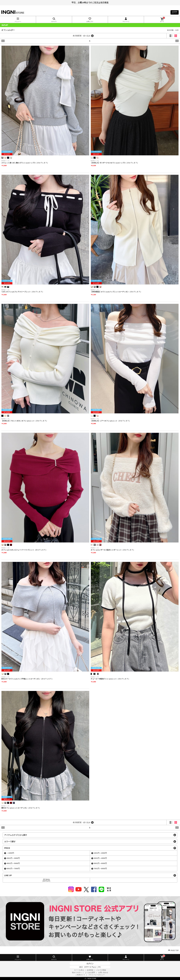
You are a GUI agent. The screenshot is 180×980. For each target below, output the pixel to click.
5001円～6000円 (100, 863)
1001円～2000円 (100, 853)
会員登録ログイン (175, 12)
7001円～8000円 (100, 869)
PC (100, 967)
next (168, 41)
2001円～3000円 (13, 858)
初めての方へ (77, 973)
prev (12, 41)
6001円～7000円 (13, 869)
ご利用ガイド (80, 975)
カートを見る (79, 970)
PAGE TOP (175, 950)
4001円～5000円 (13, 863)
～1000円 (10, 853)
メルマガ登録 (101, 970)
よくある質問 (90, 973)
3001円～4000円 (100, 858)
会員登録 (90, 970)
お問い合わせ (103, 973)
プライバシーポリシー (97, 975)
